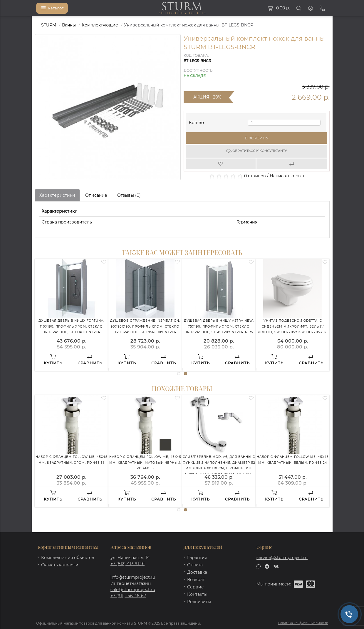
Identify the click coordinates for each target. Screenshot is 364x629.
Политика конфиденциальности (303, 623)
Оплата (195, 565)
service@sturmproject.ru (282, 558)
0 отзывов (255, 176)
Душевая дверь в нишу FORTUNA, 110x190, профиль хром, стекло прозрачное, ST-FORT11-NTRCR (71, 326)
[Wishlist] (221, 164)
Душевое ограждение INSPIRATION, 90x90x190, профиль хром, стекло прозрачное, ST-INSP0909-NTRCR (145, 326)
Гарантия (197, 558)
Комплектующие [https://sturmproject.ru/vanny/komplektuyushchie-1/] (100, 25)
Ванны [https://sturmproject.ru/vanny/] (69, 25)
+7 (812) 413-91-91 (128, 564)
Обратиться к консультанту (256, 151)
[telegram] (267, 566)
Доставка (197, 572)
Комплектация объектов (68, 558)
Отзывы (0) (129, 195)
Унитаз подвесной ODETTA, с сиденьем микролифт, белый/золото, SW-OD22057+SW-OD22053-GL (293, 326)
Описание (96, 195)
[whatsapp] (259, 566)
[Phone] (322, 8)
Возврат (196, 580)
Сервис (195, 587)
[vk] (276, 566)
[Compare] (292, 164)
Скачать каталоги (60, 565)
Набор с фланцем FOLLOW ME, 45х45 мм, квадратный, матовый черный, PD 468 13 (145, 463)
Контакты (197, 594)
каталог (52, 8)
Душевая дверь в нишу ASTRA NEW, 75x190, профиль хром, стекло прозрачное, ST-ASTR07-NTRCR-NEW (219, 326)
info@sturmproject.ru (133, 577)
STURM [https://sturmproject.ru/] (49, 25)
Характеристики (57, 195)
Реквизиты (199, 602)
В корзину (257, 138)
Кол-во (196, 121)
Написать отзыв (287, 176)
